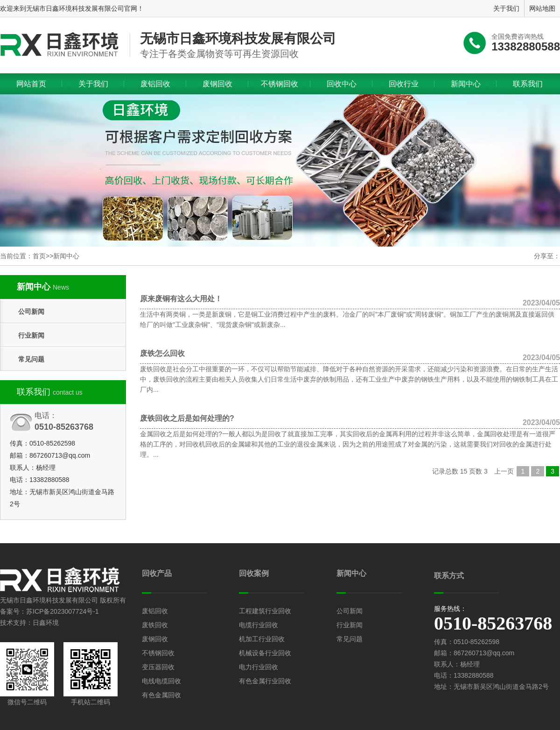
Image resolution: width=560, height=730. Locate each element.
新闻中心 (466, 84)
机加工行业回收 (262, 639)
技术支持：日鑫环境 (29, 623)
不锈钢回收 (280, 84)
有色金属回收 (161, 695)
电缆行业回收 (259, 625)
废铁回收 (155, 625)
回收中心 (342, 84)
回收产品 (157, 573)
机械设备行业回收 (265, 653)
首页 (39, 256)
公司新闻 (31, 312)
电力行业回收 (259, 667)
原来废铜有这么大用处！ (350, 299)
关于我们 (93, 84)
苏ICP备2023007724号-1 (63, 611)
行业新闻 (31, 335)
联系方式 (449, 576)
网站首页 (31, 84)
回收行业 (404, 84)
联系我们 (528, 84)
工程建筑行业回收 (265, 611)
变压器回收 (158, 667)
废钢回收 (217, 84)
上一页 (504, 471)
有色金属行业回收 (265, 681)
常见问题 (31, 359)
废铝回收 (155, 84)
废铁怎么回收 (350, 354)
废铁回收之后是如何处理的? (350, 418)
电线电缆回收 (161, 681)
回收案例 (254, 573)
